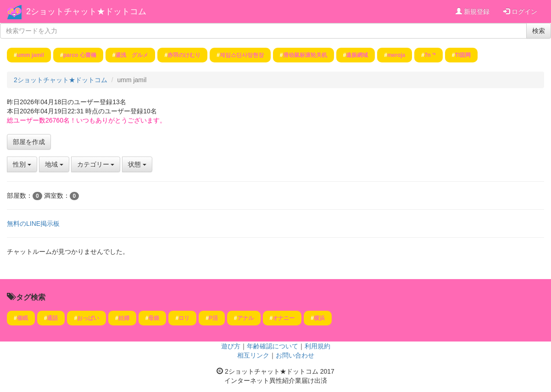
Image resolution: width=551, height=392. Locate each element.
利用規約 (317, 346)
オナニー (284, 318)
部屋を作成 (29, 142)
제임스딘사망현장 (242, 55)
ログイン (520, 11)
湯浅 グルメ (132, 55)
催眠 (22, 318)
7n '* (430, 55)
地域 (54, 164)
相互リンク (253, 355)
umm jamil (31, 55)
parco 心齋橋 (80, 55)
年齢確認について (273, 346)
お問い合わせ (295, 355)
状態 (137, 164)
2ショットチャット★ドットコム (86, 11)
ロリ (184, 318)
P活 (213, 318)
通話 (52, 318)
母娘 (154, 318)
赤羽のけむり (184, 55)
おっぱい (88, 318)
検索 (539, 31)
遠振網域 (357, 55)
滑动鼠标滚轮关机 (305, 55)
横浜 (319, 318)
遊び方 (231, 346)
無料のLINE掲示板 (33, 224)
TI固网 (463, 55)
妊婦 (124, 318)
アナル (245, 318)
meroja (396, 55)
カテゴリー (96, 164)
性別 (22, 164)
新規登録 (473, 11)
